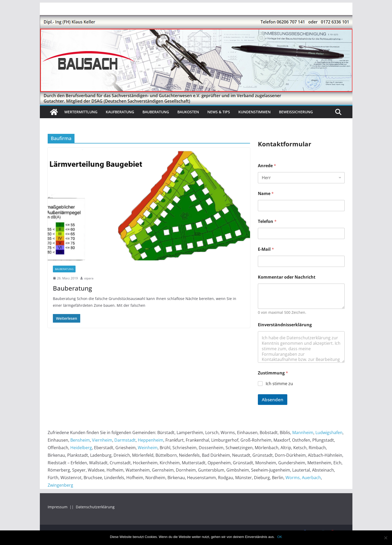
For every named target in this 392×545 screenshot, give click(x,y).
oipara (89, 278)
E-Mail (266, 249)
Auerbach (311, 478)
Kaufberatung (120, 112)
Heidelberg (81, 448)
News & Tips (219, 112)
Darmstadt (125, 440)
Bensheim (80, 440)
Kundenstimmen (254, 112)
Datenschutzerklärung (95, 507)
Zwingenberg (60, 485)
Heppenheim (151, 440)
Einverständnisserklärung (285, 325)
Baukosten (188, 112)
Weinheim (148, 448)
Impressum (58, 507)
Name (266, 194)
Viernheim (102, 440)
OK (280, 537)
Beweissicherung (296, 112)
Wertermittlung (81, 112)
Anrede (267, 166)
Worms (293, 478)
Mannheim (303, 433)
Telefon (267, 221)
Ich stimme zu (279, 384)
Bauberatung (156, 112)
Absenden (273, 400)
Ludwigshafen (329, 433)
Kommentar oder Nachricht (287, 277)
